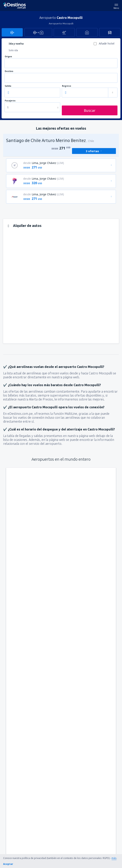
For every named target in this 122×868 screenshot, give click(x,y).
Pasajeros (10, 101)
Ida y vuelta (16, 44)
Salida (8, 86)
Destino (9, 71)
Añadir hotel (107, 43)
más (114, 858)
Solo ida (13, 50)
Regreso (67, 86)
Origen (8, 57)
